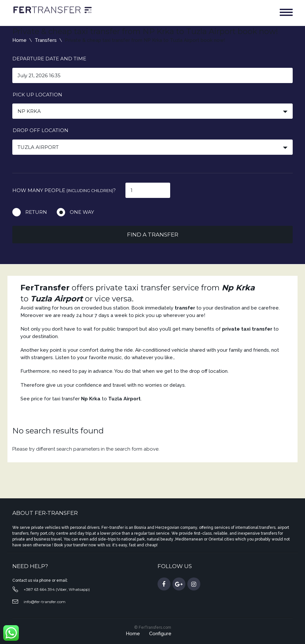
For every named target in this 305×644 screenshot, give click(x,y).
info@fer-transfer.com (45, 602)
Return (36, 212)
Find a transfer (153, 235)
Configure (160, 634)
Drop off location (41, 130)
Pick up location (37, 95)
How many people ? (64, 190)
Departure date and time (49, 59)
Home (19, 40)
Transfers (46, 40)
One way (82, 212)
